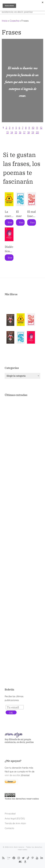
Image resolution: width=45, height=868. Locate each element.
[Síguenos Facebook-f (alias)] (14, 858)
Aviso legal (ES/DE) (15, 818)
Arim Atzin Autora (17, 847)
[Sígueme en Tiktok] (28, 858)
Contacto (9, 828)
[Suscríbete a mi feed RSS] (3, 858)
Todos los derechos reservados (22, 799)
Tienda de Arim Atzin (15, 823)
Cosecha (14, 21)
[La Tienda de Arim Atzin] (9, 858)
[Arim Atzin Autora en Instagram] (19, 858)
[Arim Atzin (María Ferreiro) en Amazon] (25, 862)
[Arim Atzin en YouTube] (37, 858)
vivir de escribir (12, 775)
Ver (10, 222)
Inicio (5, 21)
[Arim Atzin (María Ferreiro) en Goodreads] (20, 862)
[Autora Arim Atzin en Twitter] (23, 858)
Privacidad (10, 814)
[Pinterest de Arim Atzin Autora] (33, 858)
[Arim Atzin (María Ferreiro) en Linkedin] (42, 858)
